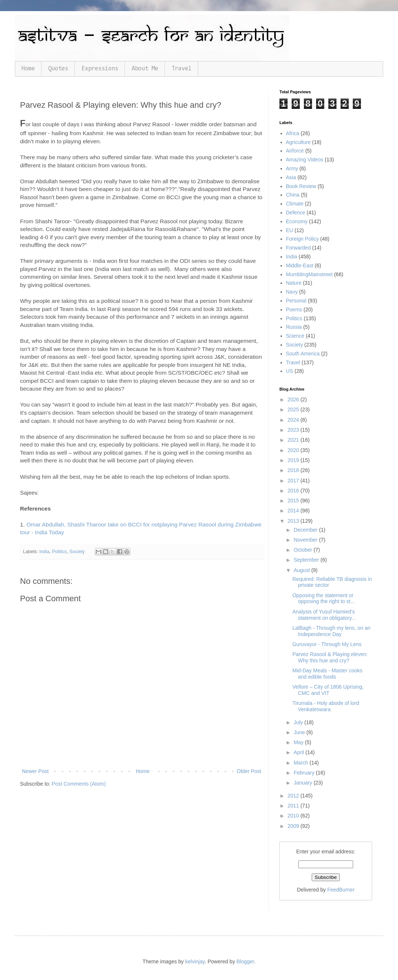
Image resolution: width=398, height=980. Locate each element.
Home (28, 69)
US (290, 371)
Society (77, 552)
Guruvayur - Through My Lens (327, 644)
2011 (294, 806)
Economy (297, 221)
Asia (291, 177)
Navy (292, 292)
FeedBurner (341, 890)
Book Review (301, 186)
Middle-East (300, 265)
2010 (294, 816)
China (293, 195)
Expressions (100, 69)
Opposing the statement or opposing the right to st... (324, 598)
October (304, 550)
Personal (296, 301)
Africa (293, 133)
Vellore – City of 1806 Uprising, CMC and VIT (328, 690)
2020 (294, 450)
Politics (59, 552)
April (299, 752)
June (300, 732)
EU (290, 230)
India (44, 552)
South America (303, 354)
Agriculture (298, 142)
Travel (182, 69)
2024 (294, 420)
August (302, 570)
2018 (294, 470)
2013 (294, 521)
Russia (294, 327)
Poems (294, 310)
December (306, 530)
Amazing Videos (305, 160)
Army (292, 168)
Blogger (245, 961)
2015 (294, 501)
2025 (294, 409)
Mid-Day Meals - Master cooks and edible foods (327, 674)
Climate (295, 204)
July (299, 722)
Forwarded (298, 248)
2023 (294, 430)
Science (295, 336)
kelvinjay (195, 961)
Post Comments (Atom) (79, 784)
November (306, 540)
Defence (296, 213)
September (307, 560)
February (305, 773)
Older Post (249, 771)
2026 (294, 399)
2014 (294, 511)
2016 (294, 491)
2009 (294, 826)
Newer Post (35, 771)
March (301, 763)
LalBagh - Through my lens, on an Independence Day (331, 631)
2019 (294, 460)
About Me (145, 69)
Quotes (58, 69)
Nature (294, 283)
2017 (294, 481)
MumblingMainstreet (309, 274)
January (304, 783)
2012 (294, 796)
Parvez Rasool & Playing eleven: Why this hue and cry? (330, 657)
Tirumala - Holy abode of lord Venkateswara (326, 706)
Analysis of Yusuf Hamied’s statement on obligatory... (324, 615)
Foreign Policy (303, 239)
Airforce (295, 151)
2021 (294, 440)
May (299, 742)
